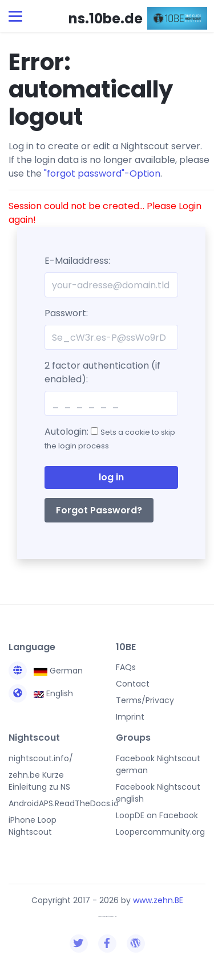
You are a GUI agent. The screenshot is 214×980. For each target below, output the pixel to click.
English (41, 693)
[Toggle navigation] (15, 16)
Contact (133, 684)
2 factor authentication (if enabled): (102, 372)
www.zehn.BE (158, 900)
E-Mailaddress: (77, 261)
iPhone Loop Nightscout (33, 826)
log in (111, 477)
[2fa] (111, 403)
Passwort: (66, 313)
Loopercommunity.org (160, 832)
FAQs (126, 667)
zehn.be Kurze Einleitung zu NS (39, 781)
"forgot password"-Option (102, 173)
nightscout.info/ (41, 758)
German (46, 671)
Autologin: (110, 438)
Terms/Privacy (145, 700)
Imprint (130, 717)
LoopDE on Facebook (157, 815)
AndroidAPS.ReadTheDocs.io (64, 803)
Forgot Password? (99, 510)
